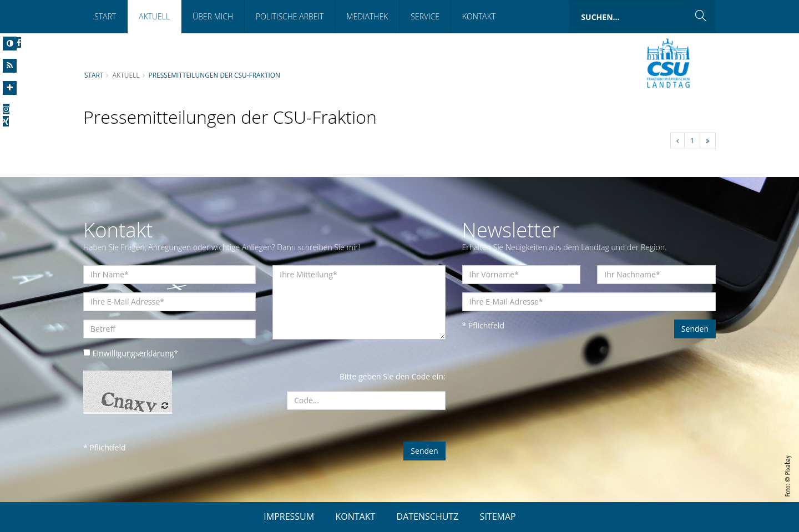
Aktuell (154, 16)
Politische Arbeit (290, 16)
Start (105, 16)
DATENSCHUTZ (428, 516)
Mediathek (367, 16)
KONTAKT (355, 516)
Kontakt (479, 16)
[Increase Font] (10, 88)
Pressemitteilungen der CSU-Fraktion (214, 75)
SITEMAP (498, 516)
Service (425, 16)
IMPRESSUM (289, 516)
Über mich (213, 16)
